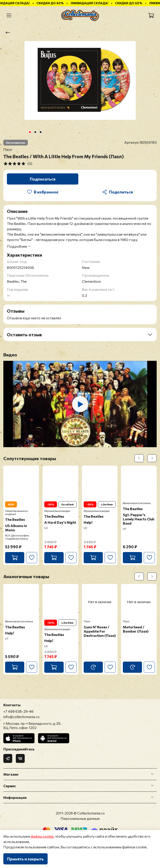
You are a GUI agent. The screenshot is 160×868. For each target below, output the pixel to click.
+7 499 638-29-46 (18, 711)
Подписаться (43, 179)
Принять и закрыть (25, 859)
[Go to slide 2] (35, 132)
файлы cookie (42, 836)
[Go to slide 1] (30, 132)
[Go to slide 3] (41, 132)
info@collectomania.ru (21, 717)
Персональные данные (80, 818)
